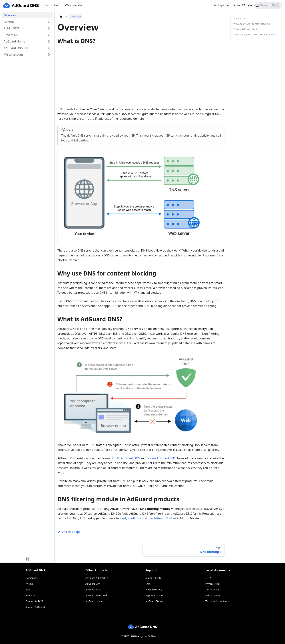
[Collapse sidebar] (27, 559)
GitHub (239, 5)
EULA (208, 578)
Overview (10, 15)
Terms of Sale (213, 590)
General (9, 22)
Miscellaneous (13, 54)
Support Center (154, 578)
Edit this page (69, 532)
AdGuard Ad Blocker (97, 578)
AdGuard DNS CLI (16, 48)
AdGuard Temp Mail (96, 595)
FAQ (148, 584)
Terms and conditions (217, 601)
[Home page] (61, 17)
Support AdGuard (35, 607)
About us (30, 595)
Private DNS (12, 35)
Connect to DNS (34, 601)
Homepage (32, 578)
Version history (154, 590)
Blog (57, 5)
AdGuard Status (154, 601)
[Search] (268, 5)
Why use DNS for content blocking (252, 24)
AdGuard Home (14, 41)
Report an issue (154, 595)
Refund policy (213, 595)
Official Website (73, 5)
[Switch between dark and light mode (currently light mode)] (250, 5)
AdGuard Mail (93, 590)
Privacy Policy (213, 584)
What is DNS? (240, 19)
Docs (47, 5)
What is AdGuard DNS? (246, 29)
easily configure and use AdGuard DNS (146, 518)
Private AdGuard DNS (161, 458)
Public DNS (11, 28)
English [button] (219, 5)
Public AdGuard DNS (126, 458)
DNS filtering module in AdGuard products (256, 35)
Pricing (29, 584)
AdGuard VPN (93, 584)
